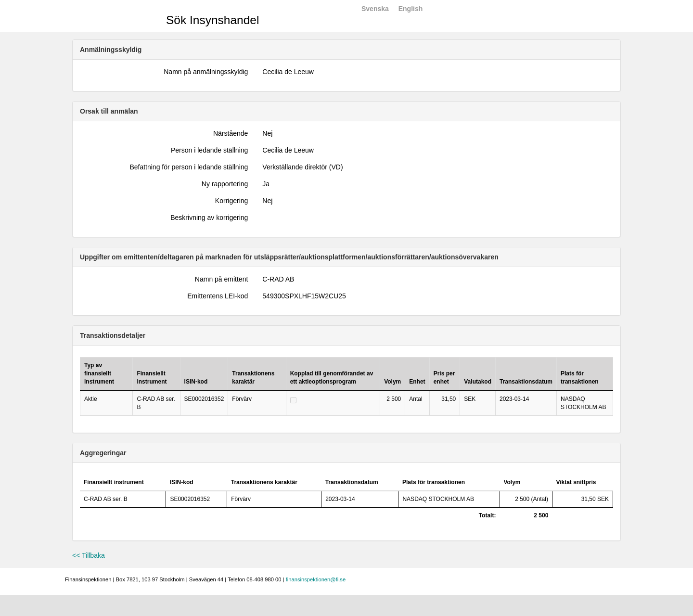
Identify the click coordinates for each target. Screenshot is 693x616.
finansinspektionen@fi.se (316, 579)
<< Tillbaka (89, 555)
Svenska (375, 9)
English (411, 9)
